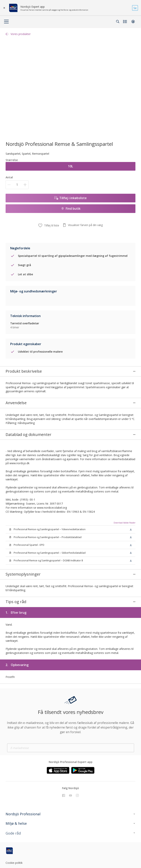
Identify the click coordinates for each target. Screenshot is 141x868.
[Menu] (6, 22)
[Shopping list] (125, 22)
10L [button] (70, 166)
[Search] (118, 22)
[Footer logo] (27, 838)
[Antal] (17, 185)
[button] (133, 22)
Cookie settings (15, 857)
